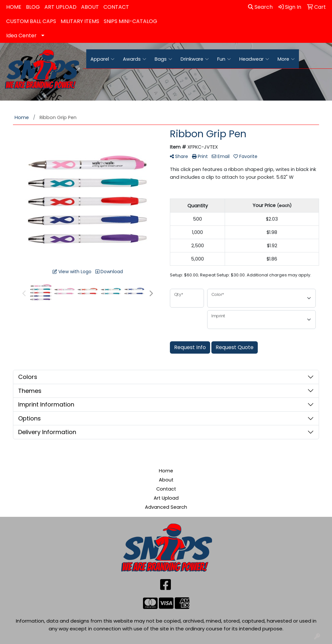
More (286, 59)
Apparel (102, 59)
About (166, 480)
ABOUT (90, 7)
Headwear (254, 59)
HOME (14, 7)
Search (260, 7)
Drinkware (195, 59)
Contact (166, 489)
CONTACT (116, 7)
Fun (224, 59)
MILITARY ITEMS (80, 21)
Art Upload (166, 498)
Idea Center (21, 36)
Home (166, 471)
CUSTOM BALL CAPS (31, 21)
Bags (163, 59)
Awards (135, 59)
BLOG (33, 7)
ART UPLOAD (60, 7)
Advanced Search (166, 507)
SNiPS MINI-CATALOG (130, 21)
